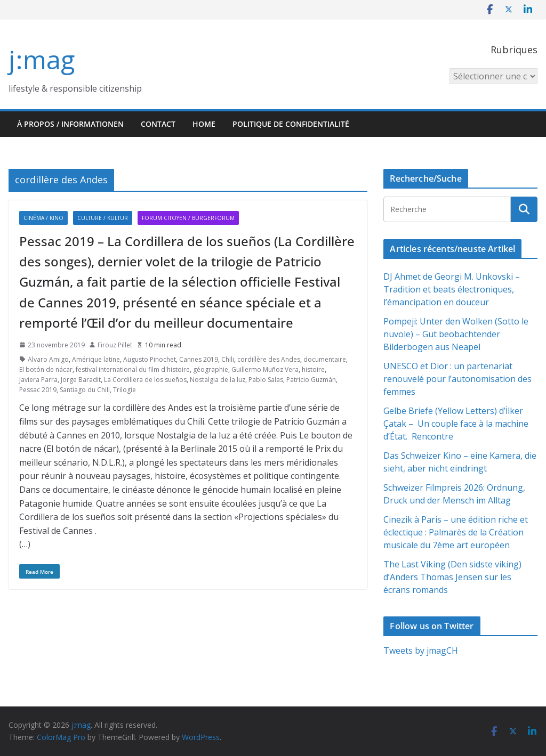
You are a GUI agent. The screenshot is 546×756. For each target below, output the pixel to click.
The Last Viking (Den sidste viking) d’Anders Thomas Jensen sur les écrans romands (452, 577)
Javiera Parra (38, 380)
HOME (204, 124)
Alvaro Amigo (48, 359)
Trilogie (125, 390)
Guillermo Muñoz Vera (265, 369)
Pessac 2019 (38, 390)
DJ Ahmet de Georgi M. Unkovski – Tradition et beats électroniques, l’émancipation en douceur (452, 289)
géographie (211, 369)
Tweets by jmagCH (421, 651)
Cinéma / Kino (43, 218)
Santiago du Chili (85, 390)
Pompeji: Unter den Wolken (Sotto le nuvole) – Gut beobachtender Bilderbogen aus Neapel (456, 334)
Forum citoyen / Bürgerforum (188, 218)
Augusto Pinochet (150, 359)
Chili (228, 359)
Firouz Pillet (115, 345)
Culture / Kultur (103, 218)
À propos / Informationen (70, 124)
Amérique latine (96, 359)
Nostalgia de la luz (218, 380)
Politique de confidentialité (291, 124)
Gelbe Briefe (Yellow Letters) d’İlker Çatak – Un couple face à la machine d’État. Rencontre (456, 424)
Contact (158, 124)
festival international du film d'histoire (133, 369)
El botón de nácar (46, 369)
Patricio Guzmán (311, 380)
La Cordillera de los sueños (145, 380)
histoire (313, 369)
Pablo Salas (266, 380)
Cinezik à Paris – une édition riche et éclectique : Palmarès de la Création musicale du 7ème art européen (456, 532)
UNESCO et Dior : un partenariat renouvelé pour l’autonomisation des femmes (457, 379)
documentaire (325, 359)
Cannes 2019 (199, 359)
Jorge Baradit (81, 380)
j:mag (42, 59)
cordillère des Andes (269, 359)
